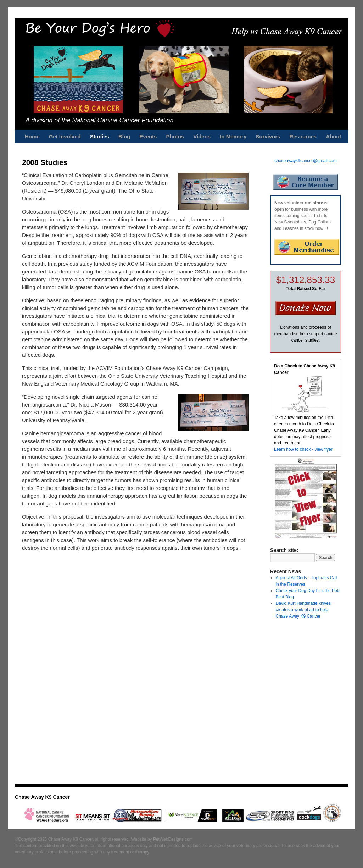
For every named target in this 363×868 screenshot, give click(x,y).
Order (307, 247)
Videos (202, 136)
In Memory (233, 136)
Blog (124, 136)
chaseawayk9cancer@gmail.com (306, 161)
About (333, 136)
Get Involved (65, 136)
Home (32, 136)
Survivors (268, 136)
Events (148, 136)
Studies (100, 136)
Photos (175, 136)
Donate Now (306, 308)
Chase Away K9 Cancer (42, 797)
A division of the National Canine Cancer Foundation (100, 120)
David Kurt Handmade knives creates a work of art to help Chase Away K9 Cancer (303, 610)
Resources (303, 136)
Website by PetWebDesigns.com (162, 839)
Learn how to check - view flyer (303, 449)
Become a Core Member (306, 182)
